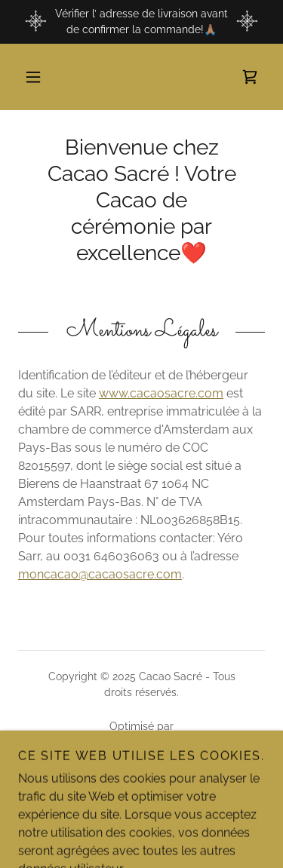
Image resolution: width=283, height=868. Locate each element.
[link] (250, 77)
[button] (33, 77)
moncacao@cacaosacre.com (100, 574)
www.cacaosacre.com (161, 393)
